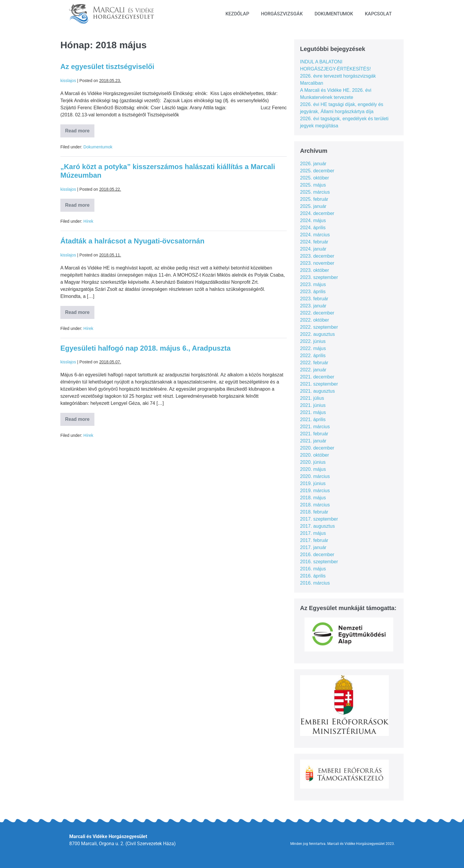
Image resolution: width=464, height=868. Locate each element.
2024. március (315, 235)
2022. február (314, 363)
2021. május (313, 412)
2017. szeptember (319, 519)
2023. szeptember (319, 277)
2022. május (313, 348)
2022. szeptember (319, 327)
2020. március (315, 476)
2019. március (315, 491)
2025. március (315, 192)
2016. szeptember (319, 562)
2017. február (314, 540)
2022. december (317, 313)
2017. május (313, 533)
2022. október (315, 320)
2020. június (313, 462)
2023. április (313, 292)
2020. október (315, 455)
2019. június (313, 483)
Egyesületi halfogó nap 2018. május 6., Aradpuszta (145, 348)
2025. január (313, 206)
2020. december (317, 448)
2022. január (313, 370)
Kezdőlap (237, 14)
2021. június (313, 405)
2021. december (317, 377)
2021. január (313, 441)
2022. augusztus (317, 334)
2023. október (315, 270)
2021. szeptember (319, 384)
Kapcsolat (378, 14)
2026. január (313, 164)
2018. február (314, 512)
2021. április (313, 419)
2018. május (313, 498)
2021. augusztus (317, 391)
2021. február (314, 434)
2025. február (314, 199)
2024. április (313, 228)
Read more (80, 129)
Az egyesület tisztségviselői (107, 66)
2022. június (313, 341)
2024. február (314, 242)
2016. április (313, 576)
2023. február (314, 299)
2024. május (313, 220)
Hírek (88, 221)
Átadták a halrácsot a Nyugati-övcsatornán (132, 241)
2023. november (317, 263)
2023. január (313, 306)
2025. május (313, 185)
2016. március (315, 583)
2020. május (313, 469)
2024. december (317, 213)
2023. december (317, 256)
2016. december (317, 555)
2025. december (317, 171)
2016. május (313, 569)
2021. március (315, 427)
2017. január (313, 547)
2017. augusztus (317, 526)
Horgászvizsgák (282, 14)
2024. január (313, 249)
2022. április (313, 356)
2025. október (315, 178)
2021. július (312, 398)
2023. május (313, 284)
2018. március (315, 505)
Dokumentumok (334, 14)
